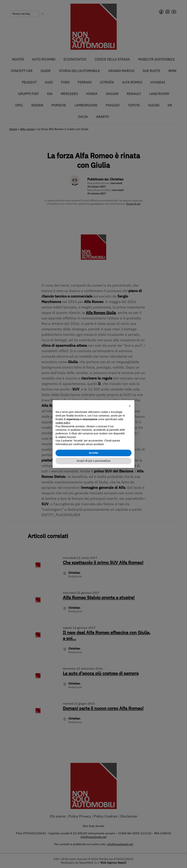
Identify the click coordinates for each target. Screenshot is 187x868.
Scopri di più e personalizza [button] (93, 461)
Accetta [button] (94, 453)
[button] (130, 406)
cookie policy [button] (63, 423)
